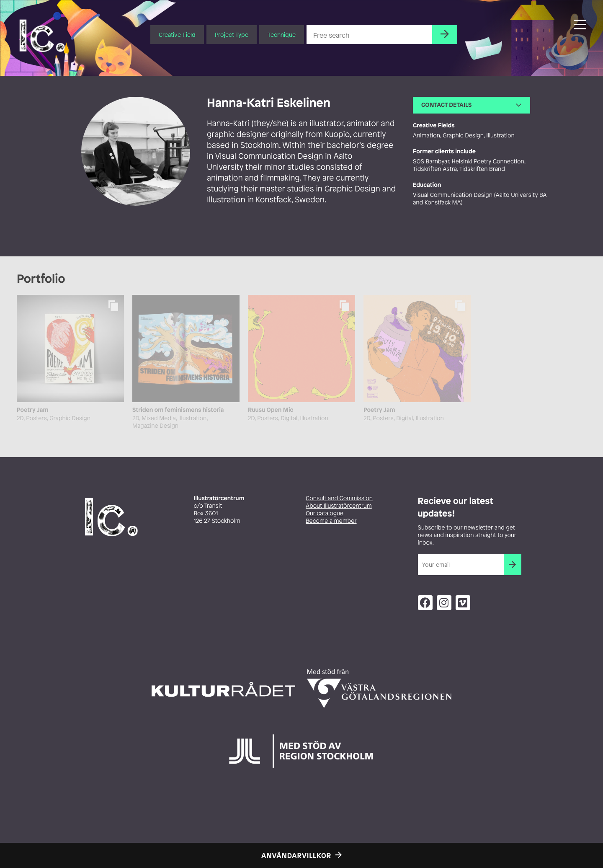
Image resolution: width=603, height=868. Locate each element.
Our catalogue (325, 513)
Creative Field (177, 35)
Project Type (232, 35)
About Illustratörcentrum (339, 506)
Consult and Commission (339, 498)
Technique (282, 35)
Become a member (331, 521)
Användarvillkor (296, 855)
